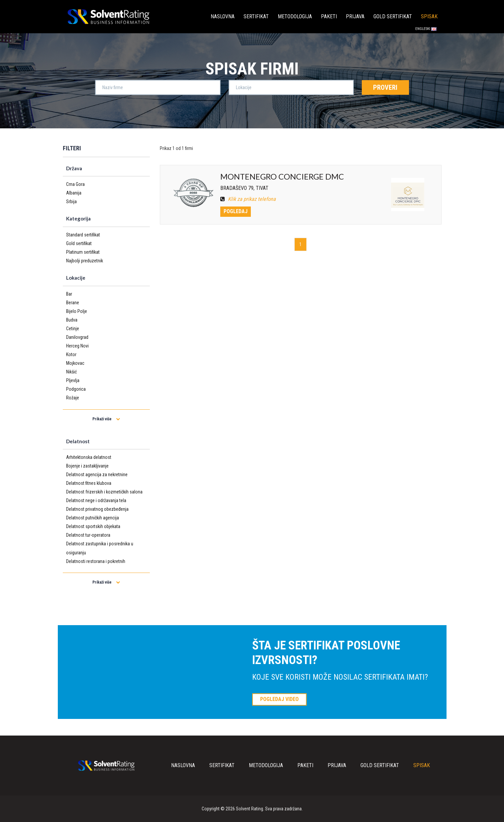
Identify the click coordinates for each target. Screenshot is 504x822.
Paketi (329, 16)
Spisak (429, 16)
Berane (73, 303)
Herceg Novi (77, 346)
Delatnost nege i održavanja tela (96, 500)
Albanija (74, 193)
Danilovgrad (77, 337)
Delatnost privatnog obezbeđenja (97, 509)
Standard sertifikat (83, 235)
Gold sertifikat (393, 16)
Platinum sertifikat (83, 252)
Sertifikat (256, 16)
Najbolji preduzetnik (85, 261)
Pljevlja (73, 380)
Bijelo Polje (77, 311)
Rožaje (73, 398)
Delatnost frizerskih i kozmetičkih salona (104, 492)
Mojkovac (75, 363)
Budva (72, 320)
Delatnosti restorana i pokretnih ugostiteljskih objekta (96, 566)
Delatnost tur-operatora (88, 535)
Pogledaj (236, 211)
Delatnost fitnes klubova (89, 483)
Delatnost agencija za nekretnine (97, 475)
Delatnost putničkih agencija (93, 518)
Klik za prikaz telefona (248, 199)
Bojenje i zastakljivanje (87, 466)
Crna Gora (75, 184)
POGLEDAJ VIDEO (279, 699)
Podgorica (76, 389)
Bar (69, 294)
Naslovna (223, 16)
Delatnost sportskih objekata (93, 526)
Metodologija (295, 16)
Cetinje (73, 329)
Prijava (355, 16)
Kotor (71, 354)
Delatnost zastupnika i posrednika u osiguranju (100, 548)
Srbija (71, 202)
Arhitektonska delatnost (89, 457)
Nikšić (71, 372)
